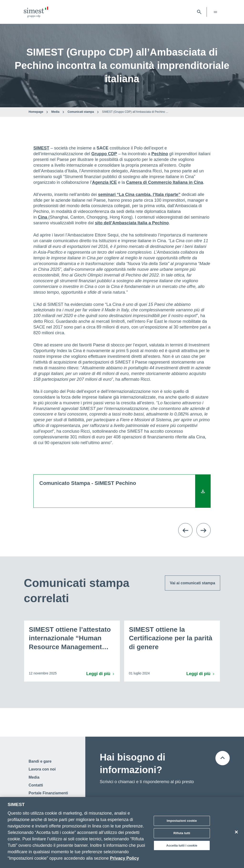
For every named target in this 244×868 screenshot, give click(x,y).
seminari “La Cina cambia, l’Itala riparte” (139, 195)
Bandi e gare (40, 761)
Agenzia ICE (104, 182)
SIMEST (41, 148)
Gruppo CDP (104, 154)
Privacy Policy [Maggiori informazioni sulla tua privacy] (124, 860)
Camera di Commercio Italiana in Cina (165, 182)
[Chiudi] (236, 834)
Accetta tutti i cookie (182, 847)
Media (55, 112)
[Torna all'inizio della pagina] (223, 758)
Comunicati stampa (81, 112)
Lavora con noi (42, 769)
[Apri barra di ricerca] (199, 12)
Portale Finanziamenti (48, 793)
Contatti (36, 785)
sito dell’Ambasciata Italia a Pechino (132, 223)
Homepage (36, 112)
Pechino (160, 154)
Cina (43, 217)
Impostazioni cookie (182, 823)
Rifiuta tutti (182, 835)
